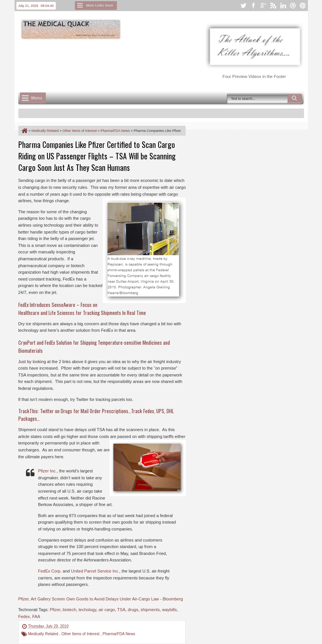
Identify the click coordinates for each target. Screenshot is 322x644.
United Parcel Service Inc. (95, 571)
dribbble (293, 6)
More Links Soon (100, 5)
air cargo (107, 610)
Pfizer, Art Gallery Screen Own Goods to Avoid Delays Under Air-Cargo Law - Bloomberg (101, 599)
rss (273, 6)
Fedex (24, 616)
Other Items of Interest (81, 634)
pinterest (303, 6)
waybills (169, 610)
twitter (243, 6)
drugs (133, 610)
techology (87, 610)
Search (295, 98)
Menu (37, 98)
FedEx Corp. (50, 571)
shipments (150, 610)
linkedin (283, 6)
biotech (69, 610)
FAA (36, 616)
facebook (253, 6)
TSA (121, 610)
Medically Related (44, 634)
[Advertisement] (157, 62)
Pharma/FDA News (119, 634)
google (263, 6)
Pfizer (55, 610)
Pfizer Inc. (48, 471)
